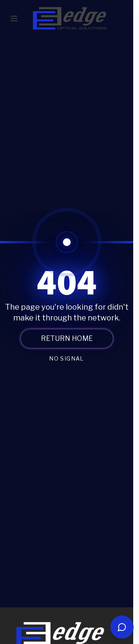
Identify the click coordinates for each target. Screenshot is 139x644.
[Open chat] (122, 627)
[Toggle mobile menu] (14, 19)
